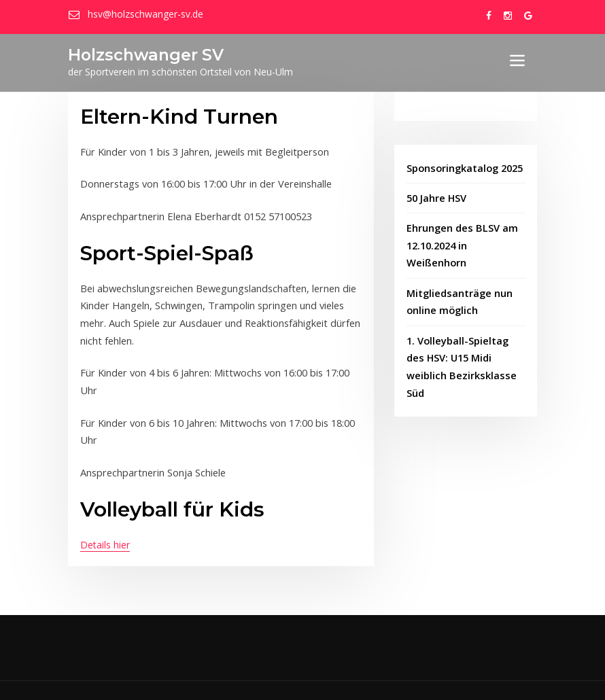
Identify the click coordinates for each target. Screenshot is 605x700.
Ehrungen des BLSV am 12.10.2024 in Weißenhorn (461, 243)
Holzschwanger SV (142, 54)
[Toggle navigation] (517, 60)
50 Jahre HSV (436, 197)
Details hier (105, 517)
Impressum (348, 676)
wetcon (294, 676)
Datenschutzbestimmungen (432, 676)
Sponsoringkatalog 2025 (464, 168)
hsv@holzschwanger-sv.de (143, 14)
